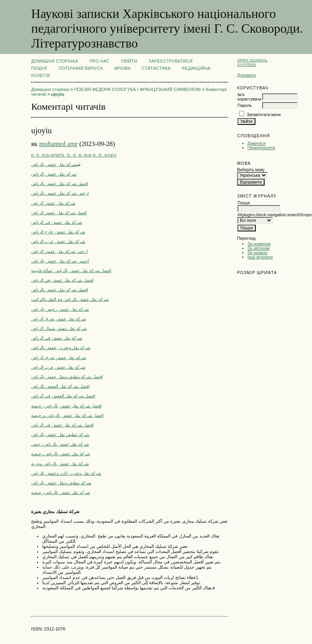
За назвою (257, 253)
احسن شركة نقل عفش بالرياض (60, 261)
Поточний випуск (81, 68)
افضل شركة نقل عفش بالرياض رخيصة (66, 406)
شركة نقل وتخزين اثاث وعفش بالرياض (66, 473)
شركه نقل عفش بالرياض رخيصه (60, 492)
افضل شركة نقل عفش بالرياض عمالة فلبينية (71, 271)
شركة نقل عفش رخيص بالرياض (60, 309)
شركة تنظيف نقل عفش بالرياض (60, 435)
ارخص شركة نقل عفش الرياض (59, 251)
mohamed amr (58, 144)
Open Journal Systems (252, 62)
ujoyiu (58, 94)
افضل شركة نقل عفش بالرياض (59, 184)
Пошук (39, 68)
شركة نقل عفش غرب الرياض (58, 241)
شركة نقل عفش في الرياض (56, 222)
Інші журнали (260, 257)
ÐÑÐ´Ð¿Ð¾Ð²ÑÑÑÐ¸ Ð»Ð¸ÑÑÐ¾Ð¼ (74, 155)
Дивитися (257, 143)
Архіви (123, 68)
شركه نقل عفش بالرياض (54, 174)
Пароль (245, 106)
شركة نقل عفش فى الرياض (56, 338)
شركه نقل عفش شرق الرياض (58, 358)
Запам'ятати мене (264, 115)
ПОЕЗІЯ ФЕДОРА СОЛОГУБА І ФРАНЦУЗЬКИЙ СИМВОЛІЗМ (137, 89)
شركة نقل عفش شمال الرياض (59, 328)
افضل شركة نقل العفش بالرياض (60, 386)
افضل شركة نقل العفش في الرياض (63, 396)
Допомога (246, 75)
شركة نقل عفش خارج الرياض (58, 232)
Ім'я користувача (249, 97)
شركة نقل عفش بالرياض (54, 164)
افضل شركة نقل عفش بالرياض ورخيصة (67, 415)
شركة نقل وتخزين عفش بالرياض (61, 348)
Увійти (129, 61)
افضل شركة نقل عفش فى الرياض (62, 425)
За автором (258, 248)
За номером (259, 244)
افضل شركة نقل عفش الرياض (59, 213)
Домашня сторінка (55, 61)
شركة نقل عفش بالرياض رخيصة (60, 454)
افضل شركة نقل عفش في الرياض (62, 280)
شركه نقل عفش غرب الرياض (58, 367)
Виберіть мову (251, 170)
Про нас (100, 61)
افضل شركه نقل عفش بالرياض (59, 290)
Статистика (156, 68)
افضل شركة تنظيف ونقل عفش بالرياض (67, 377)
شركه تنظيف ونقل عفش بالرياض (61, 483)
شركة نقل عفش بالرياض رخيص (60, 444)
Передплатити (261, 148)
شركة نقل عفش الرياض (53, 203)
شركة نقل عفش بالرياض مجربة (60, 464)
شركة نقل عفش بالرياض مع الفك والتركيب (70, 299)
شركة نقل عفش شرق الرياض (58, 319)
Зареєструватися (171, 61)
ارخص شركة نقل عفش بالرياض (60, 193)
